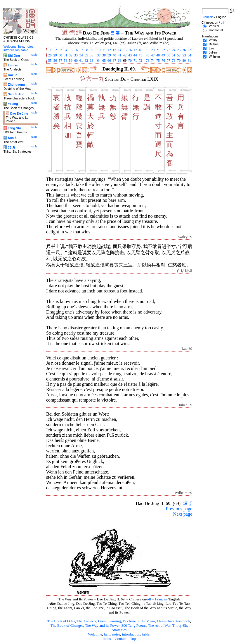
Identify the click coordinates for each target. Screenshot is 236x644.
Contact (121, 639)
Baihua (214, 44)
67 (114, 61)
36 (91, 55)
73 (147, 61)
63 (91, 61)
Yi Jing (13, 104)
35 (86, 55)
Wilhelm (214, 56)
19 (147, 50)
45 (140, 55)
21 (158, 50)
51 (174, 55)
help (107, 634)
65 (104, 61)
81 (189, 61)
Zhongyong (16, 85)
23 (169, 50)
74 (153, 61)
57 (60, 61)
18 (140, 50)
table (146, 634)
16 (130, 50)
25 (179, 50)
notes (116, 634)
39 (109, 55)
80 (184, 61)
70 (130, 61)
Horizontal (216, 30)
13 (114, 50)
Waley (213, 40)
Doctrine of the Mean (139, 621)
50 (169, 55)
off (149, 599)
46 (147, 55)
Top (133, 639)
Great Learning (110, 621)
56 (55, 61)
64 (99, 61)
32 (71, 55)
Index (107, 639)
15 (125, 50)
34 (81, 55)
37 (99, 55)
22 (163, 50)
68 (119, 61)
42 (125, 55)
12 (109, 50)
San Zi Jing (16, 94)
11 (104, 50)
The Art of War (159, 626)
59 (71, 61)
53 (184, 55)
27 (189, 50)
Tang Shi (14, 128)
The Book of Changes (67, 626)
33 (76, 55)
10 (99, 50)
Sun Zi (13, 138)
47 (153, 55)
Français (161, 599)
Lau (211, 48)
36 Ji (11, 147)
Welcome (95, 634)
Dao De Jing (19, 113)
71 (135, 61)
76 (163, 61)
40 (114, 55)
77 (169, 61)
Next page (183, 514)
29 (55, 55)
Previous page (179, 509)
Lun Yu (13, 65)
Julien (213, 52)
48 (158, 55)
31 (65, 55)
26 (184, 50)
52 (179, 55)
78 (174, 61)
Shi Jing (14, 56)
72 (140, 61)
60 (76, 61)
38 (104, 55)
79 (179, 61)
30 (60, 55)
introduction (131, 634)
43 (130, 55)
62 (86, 61)
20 (153, 50)
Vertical (214, 26)
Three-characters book (173, 621)
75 (158, 61)
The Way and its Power (102, 626)
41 (119, 55)
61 (81, 61)
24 (174, 50)
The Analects (86, 621)
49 (163, 55)
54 (189, 55)
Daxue (13, 75)
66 (109, 61)
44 (135, 55)
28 (50, 55)
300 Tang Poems (134, 626)
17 (135, 50)
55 (50, 61)
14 (119, 50)
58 (65, 61)
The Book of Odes (61, 621)
